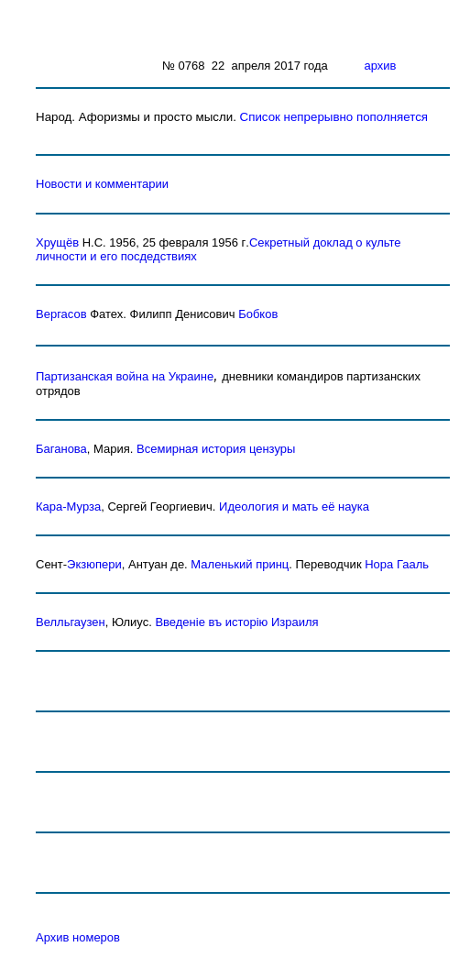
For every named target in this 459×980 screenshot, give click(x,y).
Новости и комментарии (102, 184)
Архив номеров (78, 937)
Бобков (258, 314)
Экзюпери (94, 564)
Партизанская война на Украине (125, 376)
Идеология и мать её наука (294, 507)
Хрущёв (57, 242)
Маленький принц (240, 564)
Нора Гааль (397, 564)
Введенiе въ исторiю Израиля (236, 622)
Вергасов (61, 314)
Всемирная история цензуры (216, 449)
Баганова (61, 449)
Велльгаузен (71, 622)
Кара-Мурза (68, 507)
